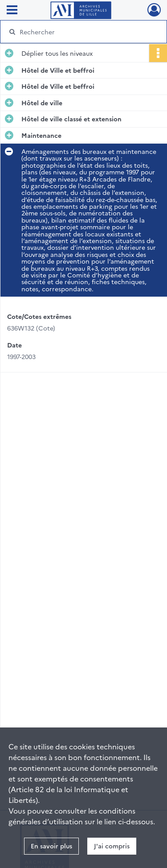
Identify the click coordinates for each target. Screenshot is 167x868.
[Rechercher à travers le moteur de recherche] (83, 32)
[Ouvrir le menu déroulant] (12, 11)
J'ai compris (112, 846)
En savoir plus (51, 846)
